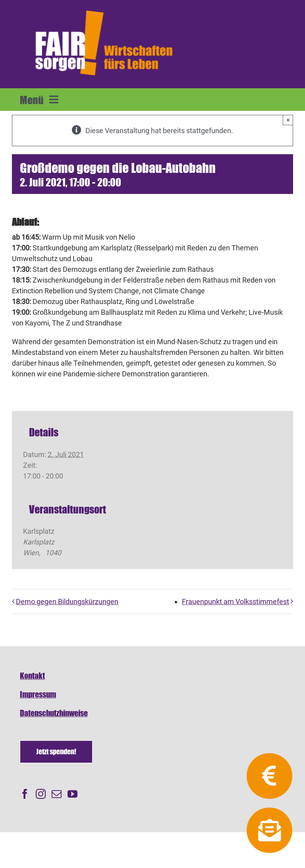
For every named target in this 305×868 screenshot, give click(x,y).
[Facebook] (25, 794)
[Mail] (57, 794)
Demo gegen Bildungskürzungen (67, 602)
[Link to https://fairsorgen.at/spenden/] (269, 776)
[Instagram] (41, 794)
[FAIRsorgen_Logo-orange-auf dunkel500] (104, 9)
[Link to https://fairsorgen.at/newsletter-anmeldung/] (269, 830)
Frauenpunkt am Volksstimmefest (236, 602)
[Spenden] (56, 752)
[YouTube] (72, 794)
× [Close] (288, 120)
